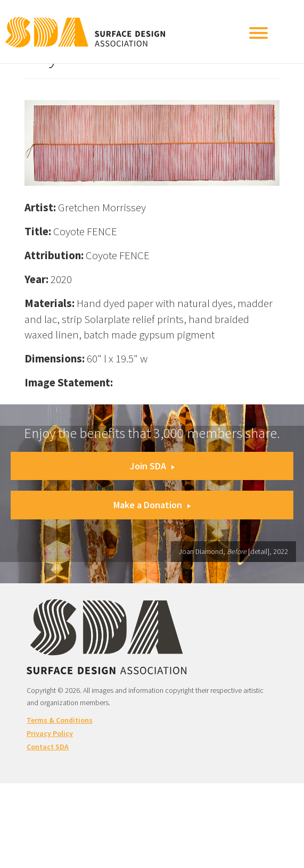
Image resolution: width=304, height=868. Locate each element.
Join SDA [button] (152, 466)
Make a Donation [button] (152, 505)
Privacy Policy (50, 733)
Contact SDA (48, 747)
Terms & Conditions (60, 720)
